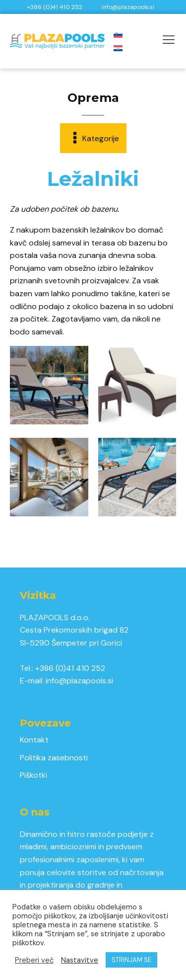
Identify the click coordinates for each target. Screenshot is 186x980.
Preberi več (34, 960)
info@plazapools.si (79, 681)
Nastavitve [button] (80, 960)
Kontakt (34, 740)
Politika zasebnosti (54, 758)
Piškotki (33, 775)
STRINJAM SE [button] (131, 960)
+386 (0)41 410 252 (70, 668)
